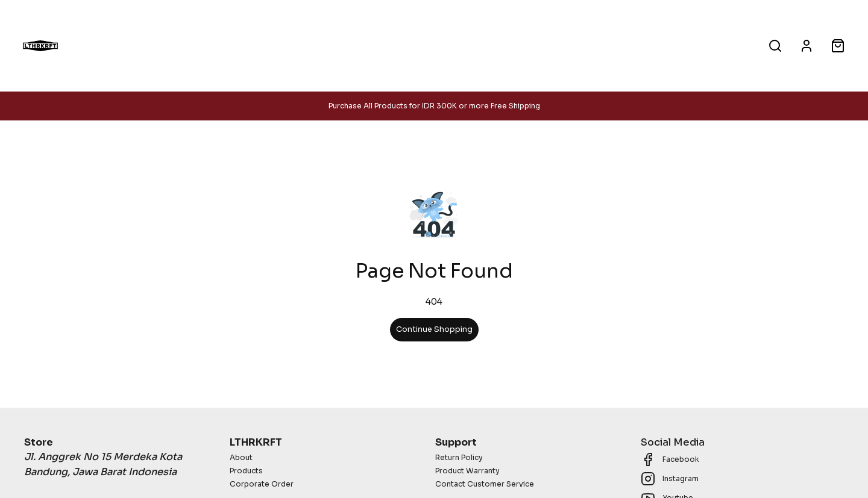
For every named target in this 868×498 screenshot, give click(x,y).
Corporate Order (262, 484)
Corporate (441, 45)
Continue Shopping (434, 329)
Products (368, 45)
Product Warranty (467, 471)
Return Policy (459, 457)
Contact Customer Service (485, 484)
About (507, 45)
